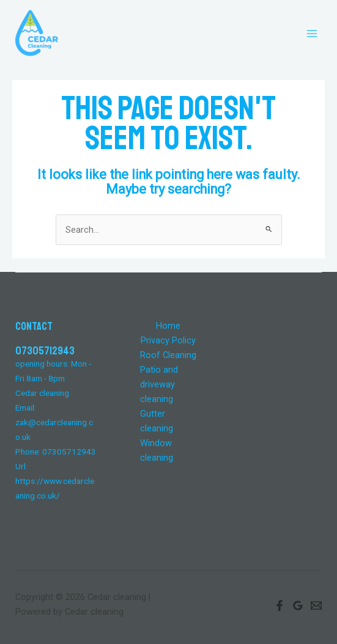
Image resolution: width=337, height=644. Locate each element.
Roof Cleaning (168, 355)
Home (168, 326)
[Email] (316, 606)
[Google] (298, 606)
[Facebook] (280, 606)
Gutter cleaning (157, 421)
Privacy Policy (168, 340)
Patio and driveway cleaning (159, 384)
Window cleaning (157, 450)
